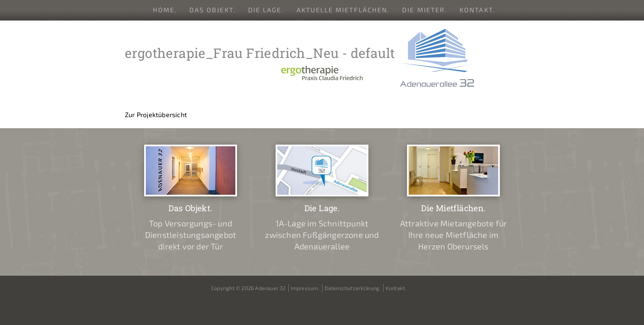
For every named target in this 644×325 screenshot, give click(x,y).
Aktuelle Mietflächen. (343, 10)
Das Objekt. (213, 10)
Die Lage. (266, 10)
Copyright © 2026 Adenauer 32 (248, 288)
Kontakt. (477, 10)
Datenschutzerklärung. (353, 288)
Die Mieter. (425, 10)
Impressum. (305, 288)
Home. (165, 10)
